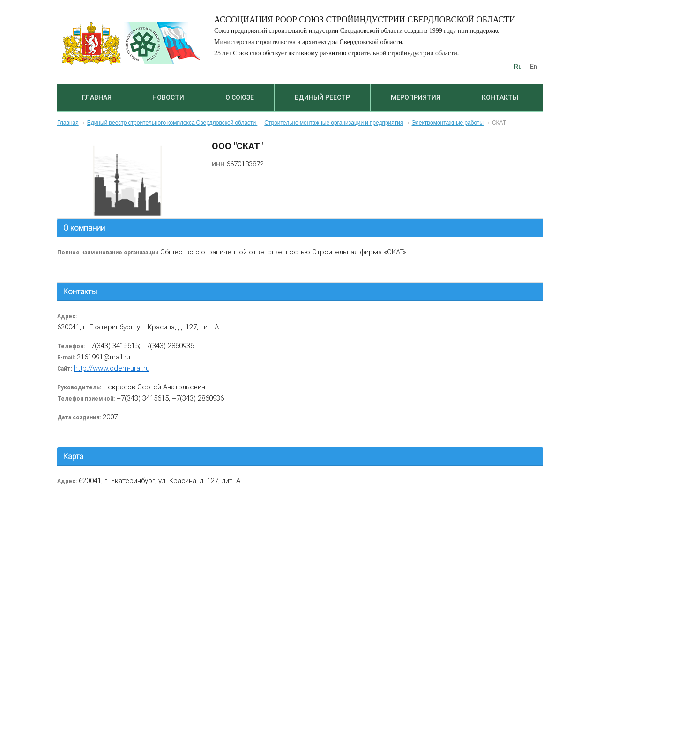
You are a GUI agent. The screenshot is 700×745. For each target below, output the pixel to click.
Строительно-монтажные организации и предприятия (334, 123)
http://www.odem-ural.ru (112, 368)
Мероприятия (416, 97)
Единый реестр (322, 97)
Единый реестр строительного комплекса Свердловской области (172, 123)
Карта (73, 456)
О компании (84, 228)
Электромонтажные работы (448, 123)
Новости (168, 97)
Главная (97, 97)
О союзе (240, 97)
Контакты (500, 97)
